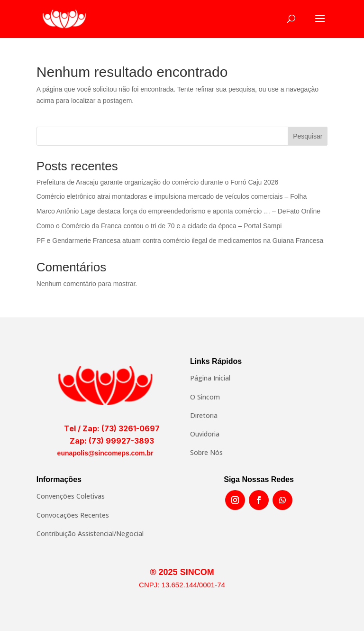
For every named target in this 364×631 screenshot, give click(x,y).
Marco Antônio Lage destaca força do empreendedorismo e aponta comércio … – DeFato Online (178, 211)
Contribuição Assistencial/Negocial (90, 534)
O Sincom (205, 397)
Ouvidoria (205, 434)
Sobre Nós (206, 452)
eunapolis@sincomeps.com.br (105, 453)
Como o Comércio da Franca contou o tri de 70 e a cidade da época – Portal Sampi (159, 226)
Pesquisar (308, 136)
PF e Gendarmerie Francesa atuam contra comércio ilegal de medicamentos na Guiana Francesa (180, 241)
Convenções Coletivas (71, 496)
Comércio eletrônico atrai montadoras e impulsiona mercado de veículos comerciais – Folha (172, 196)
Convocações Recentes (73, 515)
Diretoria (204, 415)
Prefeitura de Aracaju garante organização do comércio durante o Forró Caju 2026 (158, 182)
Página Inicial (210, 378)
